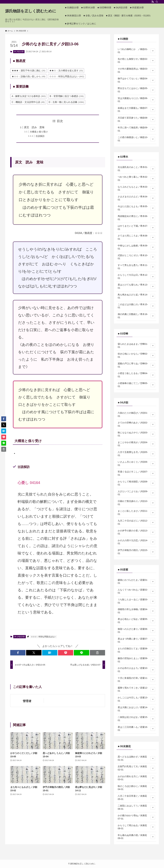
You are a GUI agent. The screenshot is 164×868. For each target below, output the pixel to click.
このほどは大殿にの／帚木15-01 (136, 306)
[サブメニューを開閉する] (153, 51)
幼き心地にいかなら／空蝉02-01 (136, 355)
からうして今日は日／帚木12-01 (136, 277)
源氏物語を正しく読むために (31, 11)
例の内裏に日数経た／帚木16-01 (136, 316)
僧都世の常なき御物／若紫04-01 (136, 611)
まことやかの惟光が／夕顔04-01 (136, 444)
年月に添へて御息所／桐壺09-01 (136, 129)
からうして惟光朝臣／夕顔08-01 (136, 483)
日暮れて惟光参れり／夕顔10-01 (136, 503)
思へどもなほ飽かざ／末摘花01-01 (136, 758)
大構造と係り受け (39, 132)
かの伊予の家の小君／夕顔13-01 (136, 532)
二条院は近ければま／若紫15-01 (136, 719)
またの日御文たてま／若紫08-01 (136, 650)
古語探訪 (40, 136)
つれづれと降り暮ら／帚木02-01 (136, 178)
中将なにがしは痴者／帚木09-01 (136, 247)
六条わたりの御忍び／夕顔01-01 (136, 414)
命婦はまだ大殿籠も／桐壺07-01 (136, 110)
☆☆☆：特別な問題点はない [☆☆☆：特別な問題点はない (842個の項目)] (67, 76)
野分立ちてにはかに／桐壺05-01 (136, 90)
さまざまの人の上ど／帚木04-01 (136, 198)
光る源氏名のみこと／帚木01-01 (136, 169)
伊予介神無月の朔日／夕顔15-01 (136, 552)
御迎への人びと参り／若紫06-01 (136, 631)
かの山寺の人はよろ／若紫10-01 (136, 670)
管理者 (27, 701)
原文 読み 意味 (34, 127)
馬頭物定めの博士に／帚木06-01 (136, 218)
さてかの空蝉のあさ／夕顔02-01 (136, 424)
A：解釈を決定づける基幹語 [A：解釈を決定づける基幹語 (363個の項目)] (29, 96)
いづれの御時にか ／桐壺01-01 (136, 51)
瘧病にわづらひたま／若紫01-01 (136, 582)
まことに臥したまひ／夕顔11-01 (136, 513)
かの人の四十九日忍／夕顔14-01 (136, 542)
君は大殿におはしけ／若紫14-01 (136, 709)
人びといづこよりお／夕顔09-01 (136, 493)
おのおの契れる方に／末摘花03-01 (136, 778)
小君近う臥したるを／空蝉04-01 (136, 375)
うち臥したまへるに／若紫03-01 (136, 601)
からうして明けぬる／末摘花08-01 (136, 827)
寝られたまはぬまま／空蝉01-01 (136, 346)
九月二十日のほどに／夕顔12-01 (136, 522)
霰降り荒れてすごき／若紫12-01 (136, 689)
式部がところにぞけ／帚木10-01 (136, 257)
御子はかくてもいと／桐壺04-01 (136, 80)
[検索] (157, 2)
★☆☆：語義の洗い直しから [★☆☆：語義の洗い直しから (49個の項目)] (29, 76)
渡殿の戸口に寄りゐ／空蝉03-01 (136, 365)
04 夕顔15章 (19, 52)
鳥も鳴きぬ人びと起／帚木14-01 (136, 296)
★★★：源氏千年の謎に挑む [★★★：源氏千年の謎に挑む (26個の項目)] (29, 70)
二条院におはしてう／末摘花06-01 (136, 807)
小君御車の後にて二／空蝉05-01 (136, 385)
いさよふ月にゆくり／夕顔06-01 (136, 463)
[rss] (153, 2)
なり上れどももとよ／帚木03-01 (136, 188)
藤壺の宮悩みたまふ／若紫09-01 (136, 660)
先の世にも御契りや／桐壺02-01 (136, 61)
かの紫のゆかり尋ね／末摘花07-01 (136, 817)
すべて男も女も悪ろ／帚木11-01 (136, 267)
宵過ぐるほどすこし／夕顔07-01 (136, 473)
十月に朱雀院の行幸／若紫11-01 (136, 680)
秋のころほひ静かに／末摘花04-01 (136, 788)
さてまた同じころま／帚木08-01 (136, 237)
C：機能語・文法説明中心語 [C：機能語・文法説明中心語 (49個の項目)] (28, 102)
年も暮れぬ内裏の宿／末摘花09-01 (136, 837)
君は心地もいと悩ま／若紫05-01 (136, 621)
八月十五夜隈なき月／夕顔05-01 (136, 454)
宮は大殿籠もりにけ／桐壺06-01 (136, 100)
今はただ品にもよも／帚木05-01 (136, 208)
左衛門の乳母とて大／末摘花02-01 (136, 768)
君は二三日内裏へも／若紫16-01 (136, 729)
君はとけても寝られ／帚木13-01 (136, 286)
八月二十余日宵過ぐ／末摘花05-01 (136, 798)
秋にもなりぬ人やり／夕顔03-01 (136, 434)
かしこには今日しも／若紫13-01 (136, 699)
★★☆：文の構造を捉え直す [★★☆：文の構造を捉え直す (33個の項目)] (66, 70)
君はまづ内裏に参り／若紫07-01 (136, 640)
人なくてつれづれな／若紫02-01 (136, 591)
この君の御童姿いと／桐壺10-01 (136, 139)
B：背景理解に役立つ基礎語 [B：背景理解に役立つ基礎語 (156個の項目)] (67, 96)
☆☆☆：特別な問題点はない (43, 637)
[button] (18, 653)
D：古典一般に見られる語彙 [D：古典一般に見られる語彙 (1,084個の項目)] (66, 102)
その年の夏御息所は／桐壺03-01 (136, 70)
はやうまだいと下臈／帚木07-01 (136, 227)
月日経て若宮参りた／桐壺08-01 (136, 119)
